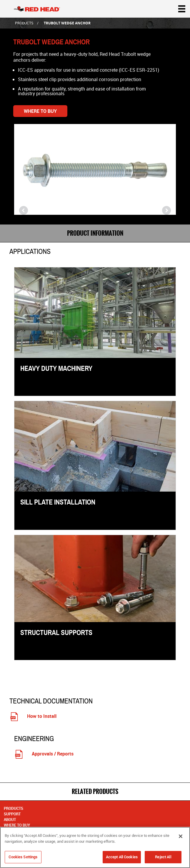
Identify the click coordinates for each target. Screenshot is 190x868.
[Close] (181, 838)
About (10, 820)
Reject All (163, 859)
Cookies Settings (23, 859)
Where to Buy (40, 111)
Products (24, 23)
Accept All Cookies (122, 859)
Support (12, 814)
